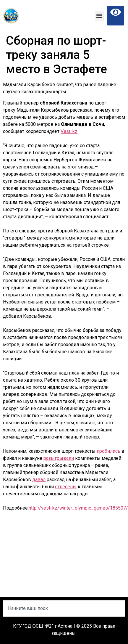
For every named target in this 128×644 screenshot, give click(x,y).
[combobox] (64, 608)
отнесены (66, 487)
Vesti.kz (69, 131)
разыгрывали (59, 458)
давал (39, 480)
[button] (99, 16)
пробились (108, 451)
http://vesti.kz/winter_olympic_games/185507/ (78, 508)
